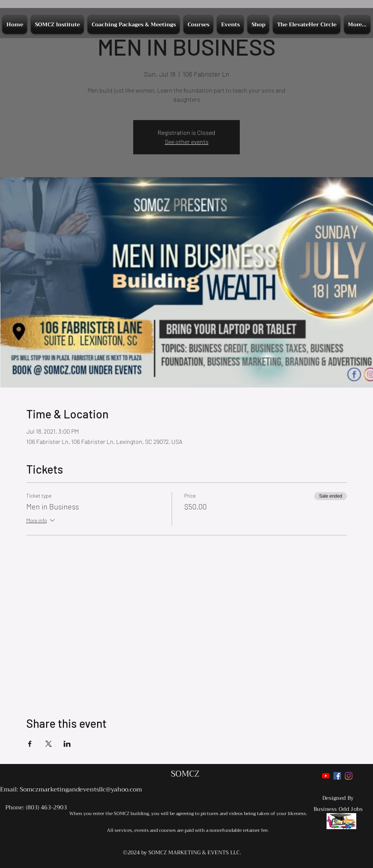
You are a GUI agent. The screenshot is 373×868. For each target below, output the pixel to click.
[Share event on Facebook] (30, 744)
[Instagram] (349, 776)
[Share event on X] (49, 744)
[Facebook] (337, 776)
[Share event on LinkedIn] (67, 744)
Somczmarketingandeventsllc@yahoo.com (81, 790)
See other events (187, 142)
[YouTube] (326, 776)
